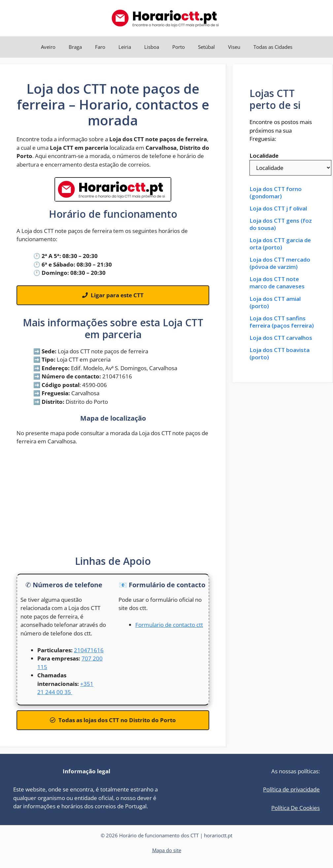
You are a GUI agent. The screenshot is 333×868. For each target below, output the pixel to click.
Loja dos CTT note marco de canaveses (277, 283)
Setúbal (206, 47)
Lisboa (152, 47)
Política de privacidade (291, 789)
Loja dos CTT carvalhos (281, 338)
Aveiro (48, 47)
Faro (100, 47)
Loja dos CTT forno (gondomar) (276, 193)
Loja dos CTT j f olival (278, 209)
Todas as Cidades (273, 47)
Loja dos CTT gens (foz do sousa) (281, 224)
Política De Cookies (296, 808)
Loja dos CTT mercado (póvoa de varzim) (280, 263)
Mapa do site (167, 850)
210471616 (89, 650)
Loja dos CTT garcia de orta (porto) (280, 244)
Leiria (125, 47)
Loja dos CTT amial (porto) (275, 303)
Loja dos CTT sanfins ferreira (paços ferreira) (282, 322)
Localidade (264, 156)
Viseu (234, 47)
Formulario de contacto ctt (169, 625)
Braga (75, 47)
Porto (179, 47)
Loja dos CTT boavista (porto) (280, 354)
